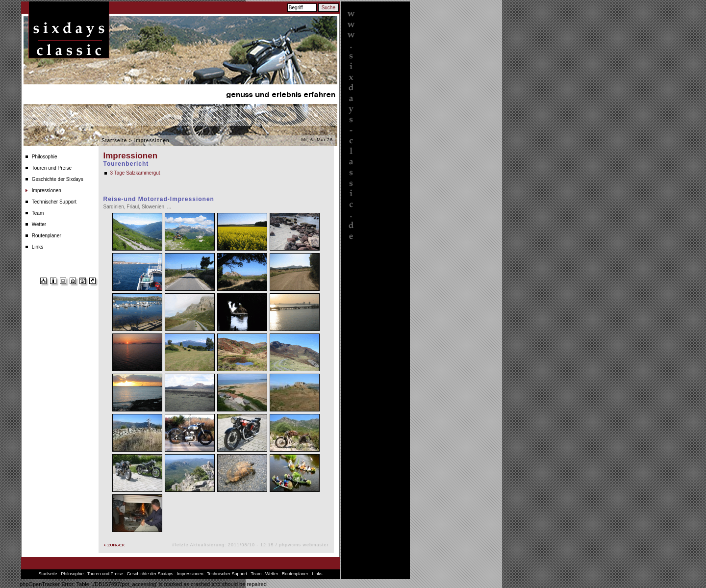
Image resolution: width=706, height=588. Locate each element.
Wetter (39, 224)
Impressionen (47, 191)
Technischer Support (54, 202)
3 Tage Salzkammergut (135, 173)
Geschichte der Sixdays (58, 179)
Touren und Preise (52, 168)
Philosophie (45, 157)
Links (38, 247)
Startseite (114, 141)
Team (38, 213)
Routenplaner (47, 236)
